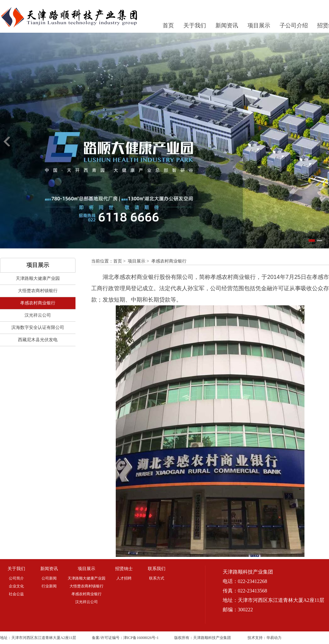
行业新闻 (49, 586)
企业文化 (16, 586)
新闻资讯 (227, 25)
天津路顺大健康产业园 (86, 578)
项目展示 (259, 25)
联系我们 (157, 569)
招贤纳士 (124, 569)
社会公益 (16, 594)
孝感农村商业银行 (169, 261)
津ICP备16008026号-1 (141, 638)
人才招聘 (124, 578)
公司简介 (16, 578)
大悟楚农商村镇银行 (86, 586)
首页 (168, 25)
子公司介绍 (294, 25)
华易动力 (274, 638)
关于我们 (195, 25)
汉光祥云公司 (86, 602)
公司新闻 (49, 578)
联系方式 (157, 578)
